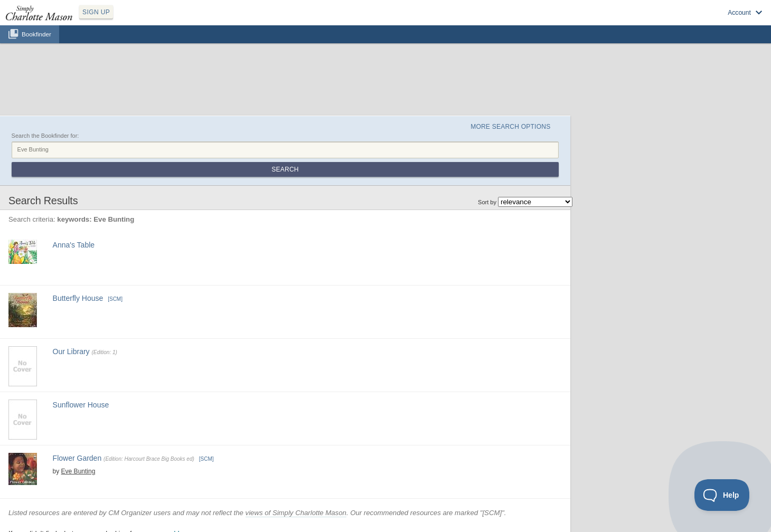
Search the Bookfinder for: (45, 136)
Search (285, 169)
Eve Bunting (78, 471)
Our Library (71, 351)
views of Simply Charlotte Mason (296, 513)
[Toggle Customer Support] (722, 495)
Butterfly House (78, 298)
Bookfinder (36, 34)
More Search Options (510, 127)
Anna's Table (74, 245)
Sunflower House (81, 405)
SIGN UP (96, 12)
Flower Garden (77, 458)
